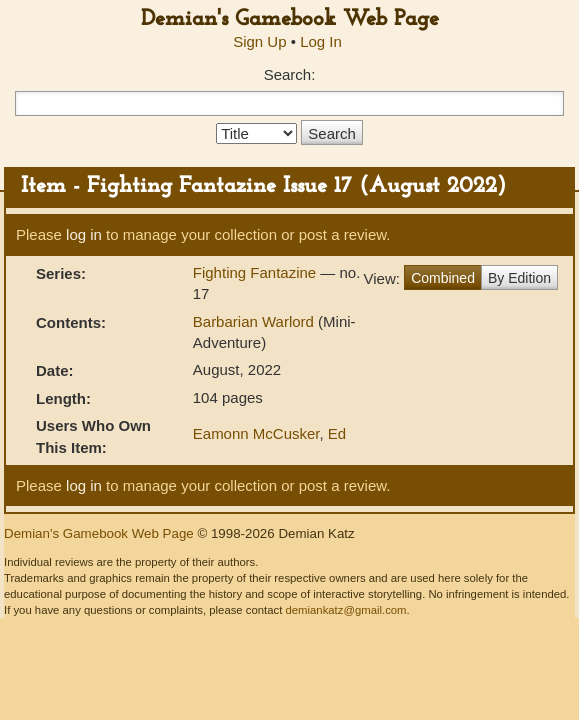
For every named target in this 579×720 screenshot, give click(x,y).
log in (84, 234)
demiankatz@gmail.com (345, 610)
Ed (337, 433)
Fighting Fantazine (257, 272)
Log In (321, 41)
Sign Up (259, 41)
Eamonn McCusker (256, 433)
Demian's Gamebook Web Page (290, 19)
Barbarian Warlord (253, 321)
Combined (443, 278)
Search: (290, 74)
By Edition (519, 278)
